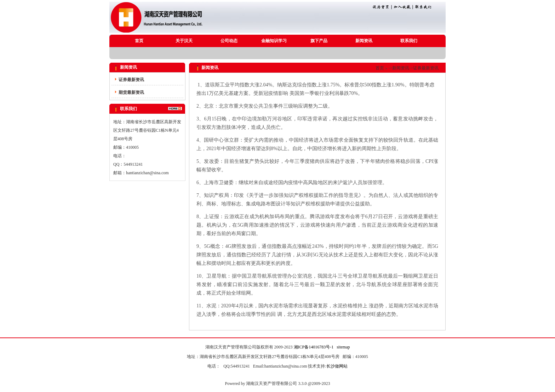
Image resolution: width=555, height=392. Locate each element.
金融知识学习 (274, 41)
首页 (139, 41)
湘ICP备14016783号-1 (314, 347)
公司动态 (229, 41)
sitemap (343, 347)
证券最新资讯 (131, 80)
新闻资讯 (364, 41)
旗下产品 (319, 41)
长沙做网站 (337, 366)
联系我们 (409, 41)
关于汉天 (184, 41)
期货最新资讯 (131, 92)
